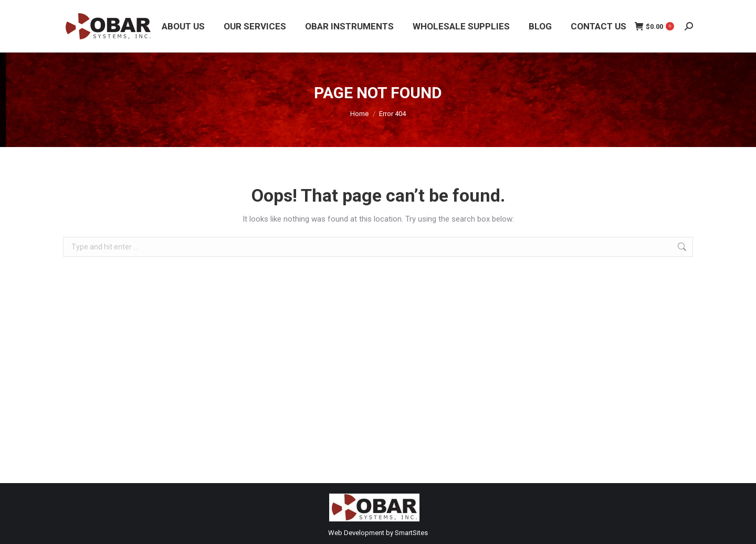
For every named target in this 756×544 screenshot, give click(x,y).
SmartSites (411, 533)
